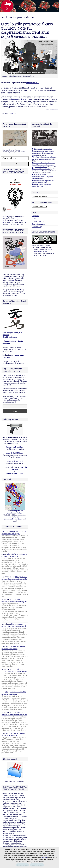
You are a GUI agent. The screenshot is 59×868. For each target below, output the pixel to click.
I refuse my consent (37, 865)
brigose (11, 280)
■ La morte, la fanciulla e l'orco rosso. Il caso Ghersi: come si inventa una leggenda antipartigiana (44, 165)
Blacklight (44, 858)
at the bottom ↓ (33, 83)
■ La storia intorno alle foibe (41, 169)
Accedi (34, 219)
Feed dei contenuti (38, 221)
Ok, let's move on (22, 865)
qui (19, 457)
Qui (4, 220)
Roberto (4, 532)
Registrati (35, 216)
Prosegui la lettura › (52, 109)
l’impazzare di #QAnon (20, 99)
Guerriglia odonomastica (12, 519)
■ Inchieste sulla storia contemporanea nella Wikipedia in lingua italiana (43, 177)
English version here (10, 337)
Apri (4, 216)
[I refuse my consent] (56, 858)
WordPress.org (37, 227)
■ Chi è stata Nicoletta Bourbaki (42, 149)
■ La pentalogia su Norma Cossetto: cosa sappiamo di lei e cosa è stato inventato (43, 153)
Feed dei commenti (38, 224)
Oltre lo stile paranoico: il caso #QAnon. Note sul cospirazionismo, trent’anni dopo (27, 30)
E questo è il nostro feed (15, 461)
